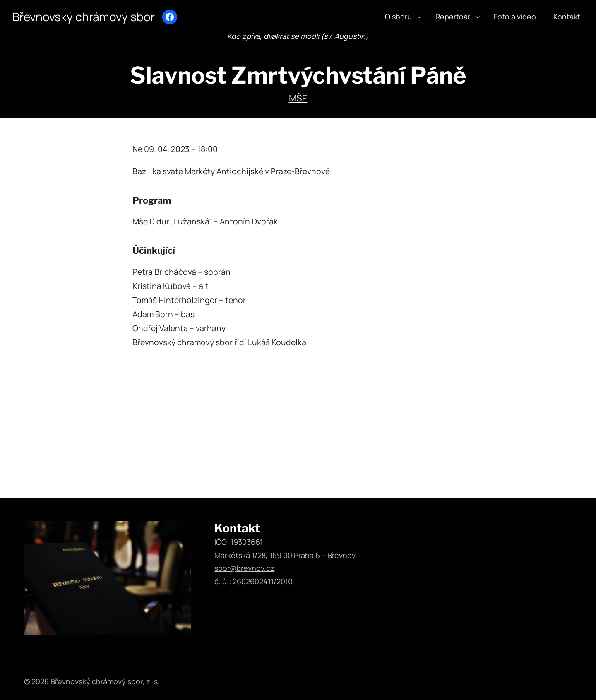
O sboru (398, 17)
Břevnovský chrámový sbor (87, 17)
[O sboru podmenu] (419, 17)
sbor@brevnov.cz (244, 568)
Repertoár (453, 17)
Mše (298, 98)
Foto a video (515, 17)
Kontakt (567, 17)
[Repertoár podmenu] (478, 17)
